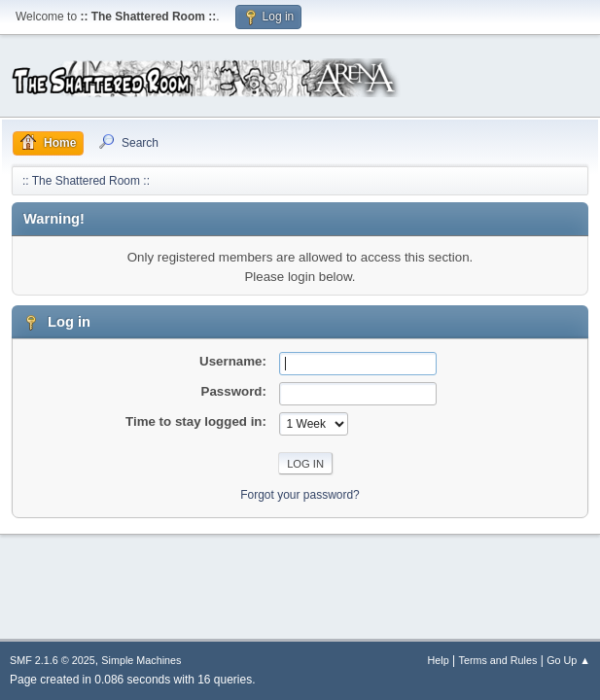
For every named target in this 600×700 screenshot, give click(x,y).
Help (439, 660)
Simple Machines (141, 660)
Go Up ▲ (568, 660)
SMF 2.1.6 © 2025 (53, 660)
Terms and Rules (498, 660)
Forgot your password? (300, 495)
